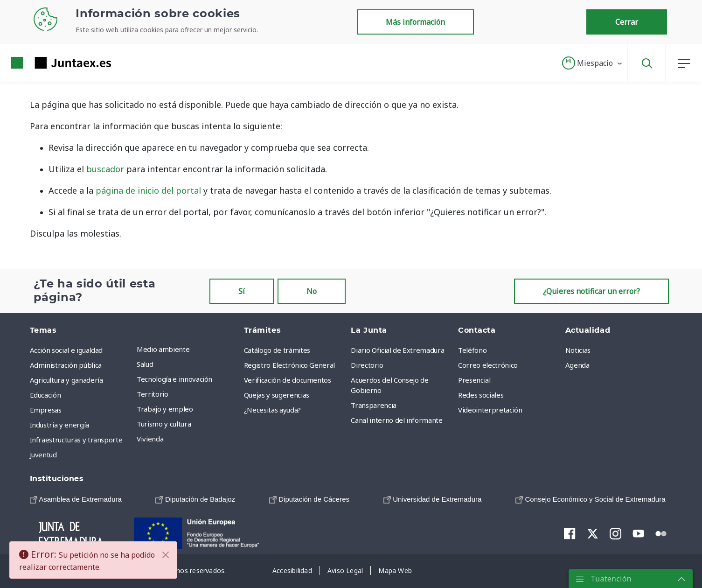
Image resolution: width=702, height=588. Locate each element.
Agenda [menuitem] (577, 365)
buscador (105, 169)
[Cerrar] (166, 555)
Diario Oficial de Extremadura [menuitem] (397, 350)
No (312, 291)
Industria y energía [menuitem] (59, 425)
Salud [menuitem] (145, 364)
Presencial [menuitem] (474, 380)
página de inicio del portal (148, 190)
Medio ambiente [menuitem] (163, 349)
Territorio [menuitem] (153, 394)
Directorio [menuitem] (367, 365)
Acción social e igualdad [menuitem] (66, 350)
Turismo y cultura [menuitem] (164, 424)
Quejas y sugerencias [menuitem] (277, 395)
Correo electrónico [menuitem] (488, 365)
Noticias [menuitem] (578, 350)
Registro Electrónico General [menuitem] (289, 365)
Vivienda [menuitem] (150, 439)
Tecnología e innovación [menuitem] (174, 379)
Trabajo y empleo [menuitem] (165, 409)
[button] (593, 63)
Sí (242, 291)
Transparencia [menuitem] (373, 405)
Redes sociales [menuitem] (481, 395)
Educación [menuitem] (45, 395)
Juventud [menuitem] (43, 455)
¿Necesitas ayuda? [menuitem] (272, 410)
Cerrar (627, 22)
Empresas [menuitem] (46, 410)
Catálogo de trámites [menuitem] (277, 350)
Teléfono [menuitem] (472, 350)
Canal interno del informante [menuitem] (396, 420)
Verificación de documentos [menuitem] (288, 380)
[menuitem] (76, 499)
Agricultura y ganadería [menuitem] (66, 380)
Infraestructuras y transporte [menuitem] (76, 440)
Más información (415, 22)
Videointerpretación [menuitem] (490, 410)
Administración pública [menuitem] (66, 365)
